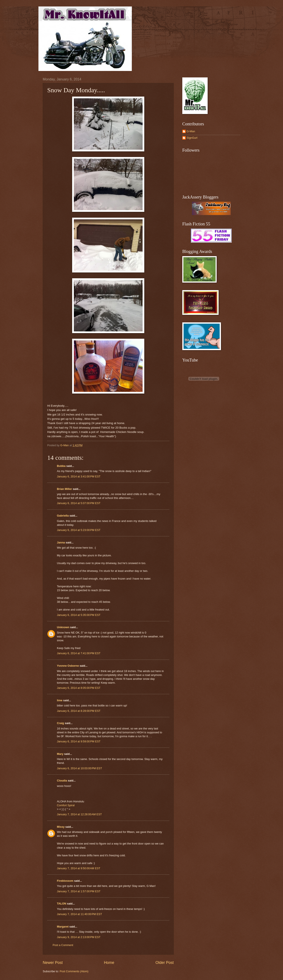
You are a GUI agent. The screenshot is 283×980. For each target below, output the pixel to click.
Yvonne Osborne (68, 666)
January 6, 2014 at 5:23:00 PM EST (79, 530)
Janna (61, 542)
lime (60, 700)
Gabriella (63, 516)
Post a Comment (63, 945)
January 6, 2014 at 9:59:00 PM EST (79, 741)
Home (109, 963)
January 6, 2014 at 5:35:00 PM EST (79, 615)
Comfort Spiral (66, 805)
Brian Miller (64, 489)
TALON (62, 904)
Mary (60, 754)
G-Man (191, 131)
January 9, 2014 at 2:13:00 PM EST (79, 937)
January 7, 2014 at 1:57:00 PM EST (79, 891)
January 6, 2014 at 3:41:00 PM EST (79, 476)
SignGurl (192, 138)
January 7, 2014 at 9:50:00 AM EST (79, 868)
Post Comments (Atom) (74, 971)
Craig (60, 723)
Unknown (63, 627)
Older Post (165, 963)
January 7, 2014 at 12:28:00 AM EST (79, 814)
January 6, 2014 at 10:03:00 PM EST (79, 768)
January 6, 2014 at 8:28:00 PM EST (79, 711)
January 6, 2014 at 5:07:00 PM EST (79, 503)
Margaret (63, 927)
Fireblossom (65, 881)
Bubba (61, 466)
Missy (61, 827)
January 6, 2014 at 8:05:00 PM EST (79, 688)
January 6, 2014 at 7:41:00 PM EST (79, 653)
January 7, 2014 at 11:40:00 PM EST (79, 914)
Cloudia (62, 781)
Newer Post (53, 963)
